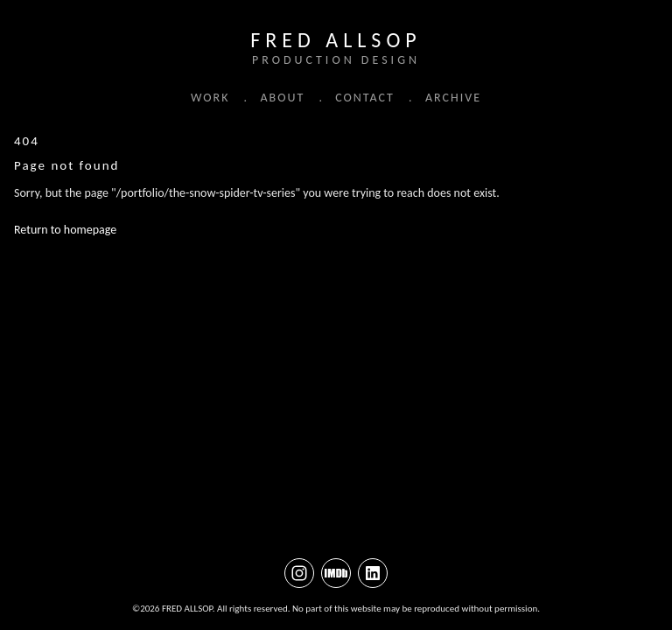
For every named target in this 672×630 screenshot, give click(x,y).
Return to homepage (65, 231)
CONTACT (365, 98)
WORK (210, 98)
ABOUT (282, 98)
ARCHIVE (453, 98)
